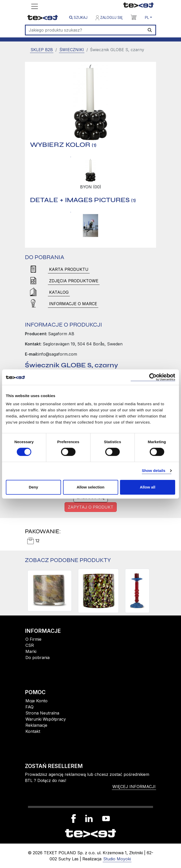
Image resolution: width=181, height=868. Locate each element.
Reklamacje (36, 725)
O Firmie (33, 639)
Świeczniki (72, 50)
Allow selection (90, 487)
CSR (30, 645)
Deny (33, 487)
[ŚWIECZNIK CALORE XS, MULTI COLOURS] (50, 591)
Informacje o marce (73, 304)
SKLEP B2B (42, 50)
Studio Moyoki (117, 859)
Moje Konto (36, 701)
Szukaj (78, 17)
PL (147, 17)
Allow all (148, 487)
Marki (31, 651)
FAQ (29, 707)
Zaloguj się (109, 18)
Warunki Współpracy (46, 719)
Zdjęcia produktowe (74, 281)
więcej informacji (134, 787)
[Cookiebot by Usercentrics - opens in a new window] (153, 377)
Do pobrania (37, 657)
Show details (154, 471)
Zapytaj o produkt (91, 507)
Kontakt (33, 731)
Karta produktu (69, 269)
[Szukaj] (85, 30)
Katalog (59, 292)
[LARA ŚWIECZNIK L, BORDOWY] (137, 591)
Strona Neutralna (42, 713)
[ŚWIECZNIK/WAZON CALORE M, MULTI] (98, 591)
